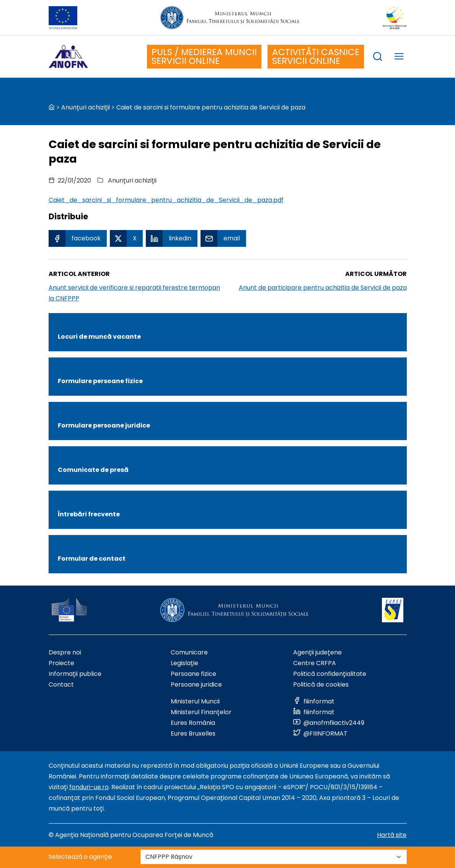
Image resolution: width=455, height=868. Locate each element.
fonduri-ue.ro (89, 787)
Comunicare (189, 652)
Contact (61, 684)
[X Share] (126, 238)
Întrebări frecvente (89, 514)
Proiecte (61, 663)
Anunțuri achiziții (86, 107)
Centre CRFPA (315, 663)
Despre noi (65, 652)
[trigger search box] (378, 58)
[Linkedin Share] (172, 238)
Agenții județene (317, 652)
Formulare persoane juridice (104, 425)
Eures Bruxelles (193, 733)
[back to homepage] (52, 107)
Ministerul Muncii (195, 701)
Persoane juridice (196, 684)
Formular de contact (92, 559)
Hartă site (392, 835)
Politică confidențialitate (330, 674)
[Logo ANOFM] (68, 57)
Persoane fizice (193, 674)
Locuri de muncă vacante (99, 337)
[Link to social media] (314, 701)
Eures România (193, 723)
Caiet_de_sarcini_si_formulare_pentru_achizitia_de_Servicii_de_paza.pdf (166, 200)
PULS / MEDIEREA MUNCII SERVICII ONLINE (204, 56)
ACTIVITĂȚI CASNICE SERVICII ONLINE (316, 56)
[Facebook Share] (78, 238)
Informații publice (75, 674)
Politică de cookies (321, 684)
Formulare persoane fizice (100, 381)
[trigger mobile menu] (399, 58)
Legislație (184, 663)
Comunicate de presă (93, 470)
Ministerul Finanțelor (201, 712)
